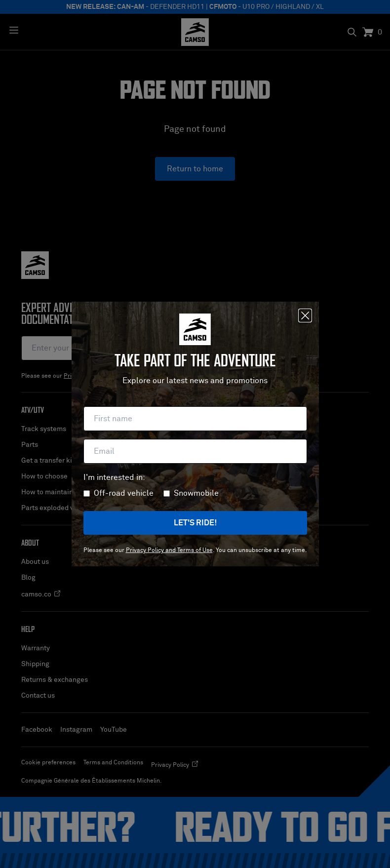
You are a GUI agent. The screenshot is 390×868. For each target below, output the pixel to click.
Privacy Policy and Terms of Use (169, 551)
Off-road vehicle (124, 493)
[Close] (305, 316)
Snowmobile (196, 493)
